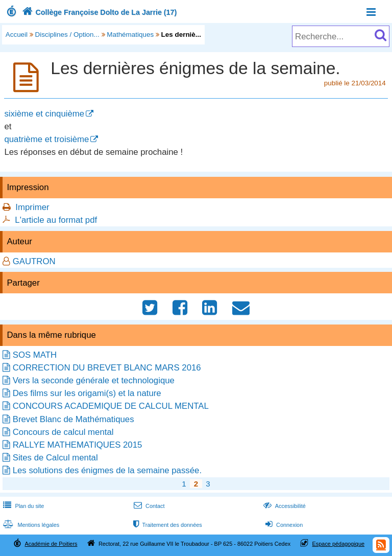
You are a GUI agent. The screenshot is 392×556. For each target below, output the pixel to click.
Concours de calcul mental (63, 432)
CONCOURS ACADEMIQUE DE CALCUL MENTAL (111, 406)
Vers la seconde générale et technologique (94, 380)
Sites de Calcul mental (55, 458)
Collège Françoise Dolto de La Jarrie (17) (98, 12)
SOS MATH (35, 355)
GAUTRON (34, 261)
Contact (148, 506)
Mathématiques (130, 34)
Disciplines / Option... (67, 34)
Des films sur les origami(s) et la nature (87, 393)
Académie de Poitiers (51, 544)
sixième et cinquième (44, 114)
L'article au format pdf (56, 220)
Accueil (17, 34)
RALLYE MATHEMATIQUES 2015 (78, 445)
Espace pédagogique (339, 544)
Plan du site (22, 506)
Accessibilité (284, 506)
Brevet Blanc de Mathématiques (73, 419)
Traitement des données (167, 525)
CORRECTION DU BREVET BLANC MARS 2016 (107, 368)
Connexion (283, 525)
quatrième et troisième (46, 139)
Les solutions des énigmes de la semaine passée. (107, 470)
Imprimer (32, 207)
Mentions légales (30, 525)
